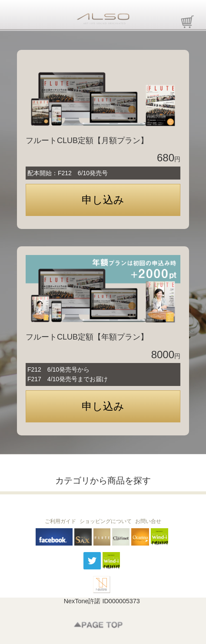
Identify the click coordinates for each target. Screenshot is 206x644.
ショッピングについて (106, 521)
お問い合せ (148, 521)
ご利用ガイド (60, 521)
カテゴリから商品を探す (103, 481)
